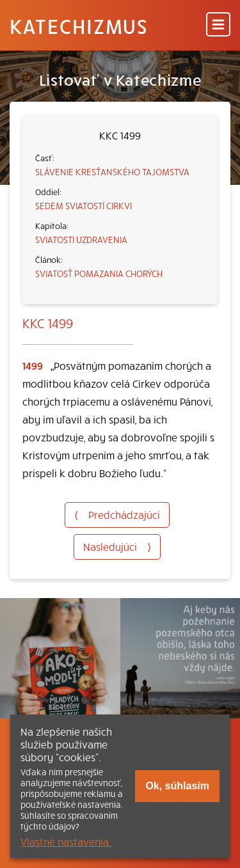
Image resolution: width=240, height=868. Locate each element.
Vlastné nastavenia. (66, 841)
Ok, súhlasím (177, 786)
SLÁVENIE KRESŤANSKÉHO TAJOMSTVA (112, 171)
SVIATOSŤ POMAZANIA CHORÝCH (99, 273)
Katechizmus (79, 26)
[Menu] (218, 25)
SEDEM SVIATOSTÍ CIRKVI (84, 205)
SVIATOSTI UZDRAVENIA (81, 239)
